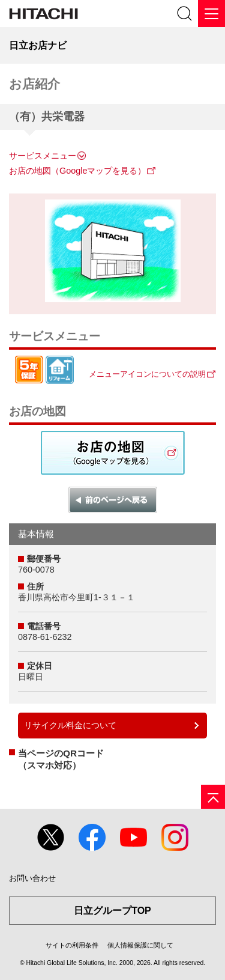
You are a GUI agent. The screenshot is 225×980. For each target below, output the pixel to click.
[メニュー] (211, 14)
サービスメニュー (43, 156)
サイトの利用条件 (72, 945)
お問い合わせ (32, 878)
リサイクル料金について (70, 725)
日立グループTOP (112, 911)
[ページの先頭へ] (213, 797)
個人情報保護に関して (140, 945)
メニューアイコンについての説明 (147, 374)
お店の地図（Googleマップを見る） (77, 171)
